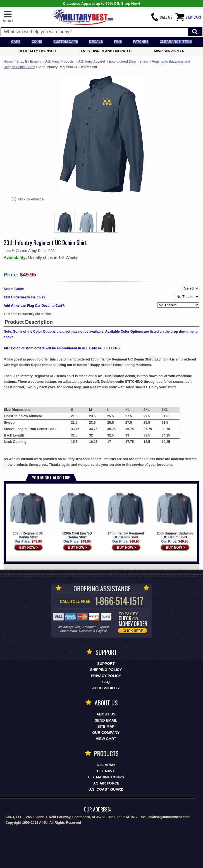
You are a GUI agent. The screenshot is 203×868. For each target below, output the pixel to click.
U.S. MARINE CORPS (106, 777)
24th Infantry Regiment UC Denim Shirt (126, 515)
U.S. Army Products (59, 62)
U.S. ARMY (106, 765)
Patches (141, 42)
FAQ (106, 682)
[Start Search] (195, 32)
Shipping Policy (106, 670)
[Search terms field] (95, 32)
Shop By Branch (29, 62)
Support (106, 664)
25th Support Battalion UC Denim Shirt (175, 515)
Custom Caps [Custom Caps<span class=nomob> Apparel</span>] (66, 42)
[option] (65, 222)
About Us (106, 714)
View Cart (106, 739)
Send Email (106, 720)
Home (8, 62)
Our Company (106, 733)
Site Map (106, 726)
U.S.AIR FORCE (106, 783)
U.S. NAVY (106, 771)
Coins (37, 42)
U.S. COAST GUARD (106, 789)
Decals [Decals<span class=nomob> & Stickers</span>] (96, 42)
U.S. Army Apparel (91, 62)
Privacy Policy (106, 676)
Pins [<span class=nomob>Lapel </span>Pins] (118, 42)
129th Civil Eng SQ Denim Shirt (77, 515)
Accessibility (106, 688)
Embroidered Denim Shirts (128, 62)
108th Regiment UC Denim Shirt (28, 515)
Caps (16, 42)
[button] (8, 17)
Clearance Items (176, 42)
